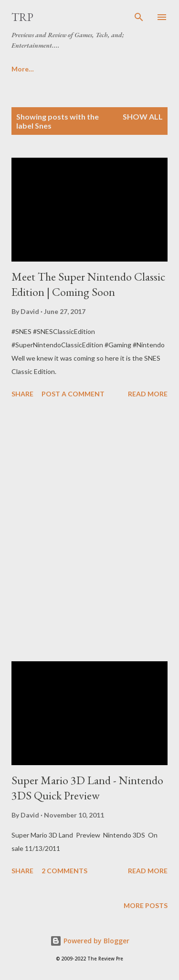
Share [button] (22, 394)
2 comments (64, 871)
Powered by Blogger (90, 941)
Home (21, 69)
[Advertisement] (89, 531)
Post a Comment (73, 394)
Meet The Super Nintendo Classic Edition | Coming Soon (88, 284)
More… (66, 69)
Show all (143, 116)
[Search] (139, 17)
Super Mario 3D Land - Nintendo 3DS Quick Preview (87, 788)
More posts (146, 905)
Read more (148, 394)
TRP (22, 17)
